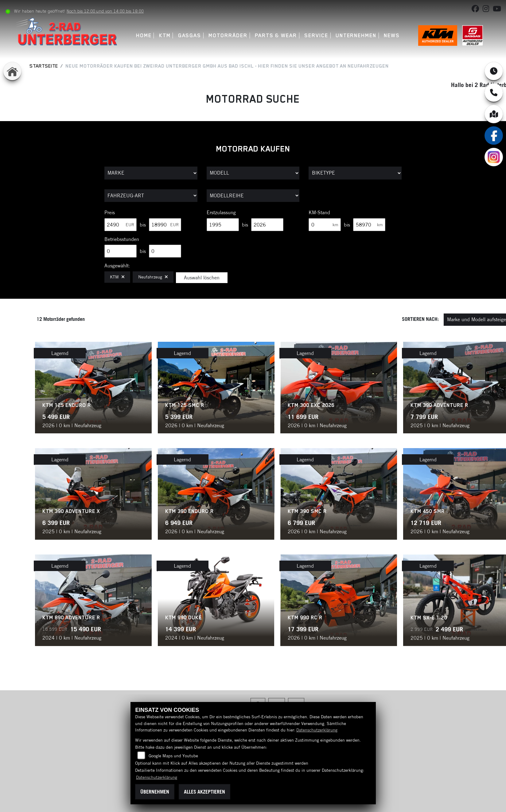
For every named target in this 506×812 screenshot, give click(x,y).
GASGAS (190, 35)
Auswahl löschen (202, 278)
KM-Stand (319, 212)
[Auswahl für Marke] (151, 173)
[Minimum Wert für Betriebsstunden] (121, 251)
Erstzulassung (221, 212)
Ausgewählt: (117, 266)
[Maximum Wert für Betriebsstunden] (165, 251)
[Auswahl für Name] (253, 173)
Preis (110, 212)
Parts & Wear (276, 35)
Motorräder (229, 35)
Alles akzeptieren (204, 792)
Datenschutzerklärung (317, 730)
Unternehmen (357, 35)
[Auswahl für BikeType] (355, 173)
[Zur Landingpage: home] (12, 71)
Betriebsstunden (122, 239)
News (392, 35)
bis (143, 225)
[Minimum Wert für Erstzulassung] (223, 225)
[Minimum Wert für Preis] (121, 225)
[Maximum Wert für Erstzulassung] (267, 225)
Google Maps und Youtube (173, 756)
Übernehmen (155, 792)
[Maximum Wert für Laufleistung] (369, 225)
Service (317, 35)
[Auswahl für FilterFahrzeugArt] (151, 196)
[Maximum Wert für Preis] (165, 225)
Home (144, 35)
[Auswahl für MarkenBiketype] (253, 196)
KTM (165, 35)
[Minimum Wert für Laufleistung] (325, 225)
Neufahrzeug (153, 277)
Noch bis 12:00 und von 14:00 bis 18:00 (107, 11)
